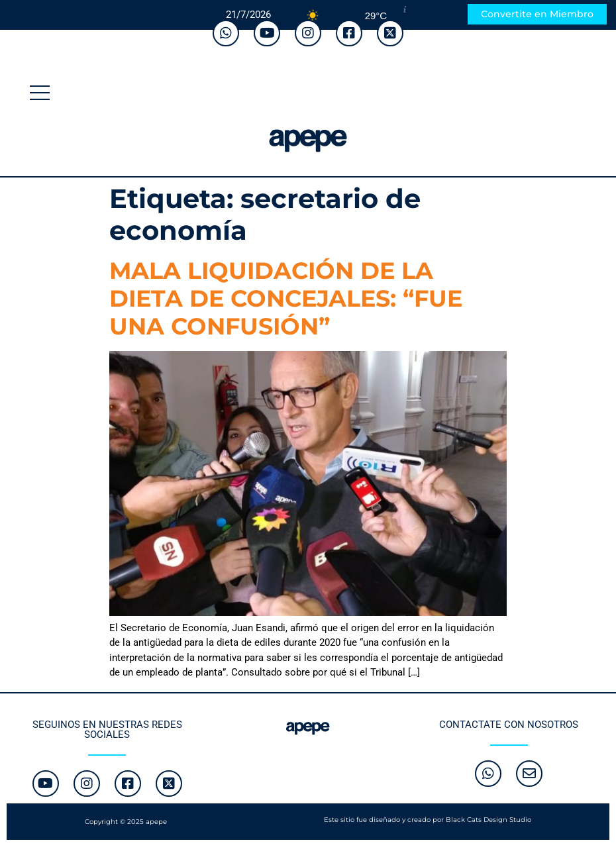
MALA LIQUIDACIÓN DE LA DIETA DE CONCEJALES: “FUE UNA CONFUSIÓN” (286, 298)
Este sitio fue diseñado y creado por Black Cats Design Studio (428, 820)
